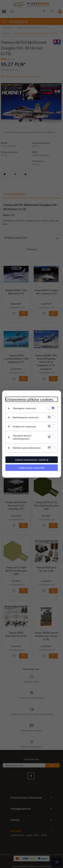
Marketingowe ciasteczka (26, 417)
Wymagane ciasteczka (24, 408)
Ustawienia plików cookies (29, 399)
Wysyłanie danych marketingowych (22, 437)
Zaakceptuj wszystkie (32, 468)
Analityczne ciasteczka (24, 427)
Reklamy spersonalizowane (27, 448)
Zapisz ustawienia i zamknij (31, 460)
